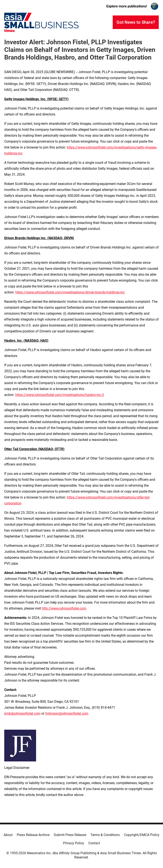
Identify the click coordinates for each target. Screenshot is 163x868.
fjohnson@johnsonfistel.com (67, 713)
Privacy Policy (74, 843)
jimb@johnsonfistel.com (22, 713)
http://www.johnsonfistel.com (64, 608)
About (8, 835)
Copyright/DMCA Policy (142, 835)
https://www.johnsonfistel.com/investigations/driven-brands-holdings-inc (70, 292)
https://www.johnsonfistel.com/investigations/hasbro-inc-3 (60, 395)
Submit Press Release (70, 835)
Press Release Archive (33, 835)
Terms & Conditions (105, 835)
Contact (94, 843)
